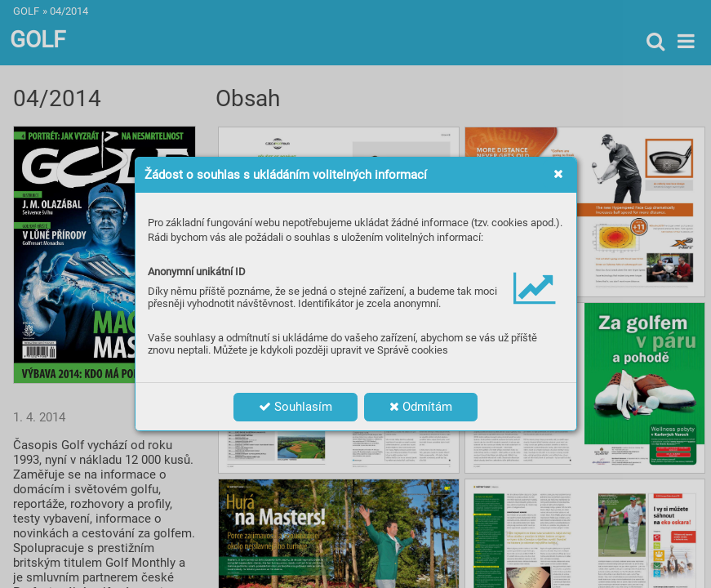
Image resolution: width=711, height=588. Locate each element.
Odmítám (421, 407)
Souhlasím (296, 407)
